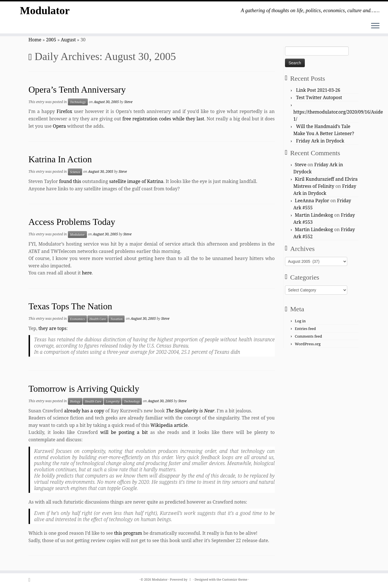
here (87, 273)
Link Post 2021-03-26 (318, 90)
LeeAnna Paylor (312, 201)
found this (70, 181)
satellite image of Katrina (136, 181)
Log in (300, 321)
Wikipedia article (169, 425)
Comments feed (308, 336)
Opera (59, 126)
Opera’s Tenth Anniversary (77, 90)
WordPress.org (308, 344)
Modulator (45, 11)
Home (35, 40)
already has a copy (84, 411)
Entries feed (305, 329)
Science (75, 172)
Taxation (116, 319)
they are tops (52, 328)
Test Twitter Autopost (319, 97)
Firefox (64, 111)
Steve (128, 102)
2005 (51, 40)
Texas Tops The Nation (70, 306)
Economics (77, 319)
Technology (78, 102)
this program (128, 533)
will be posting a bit (124, 432)
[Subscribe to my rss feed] (31, 580)
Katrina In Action (60, 159)
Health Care (98, 319)
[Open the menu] (375, 26)
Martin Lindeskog (314, 215)
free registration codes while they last (163, 119)
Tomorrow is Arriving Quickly (84, 389)
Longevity (113, 401)
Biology (75, 401)
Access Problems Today (72, 222)
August (68, 40)
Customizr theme (235, 579)
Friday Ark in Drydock (320, 141)
